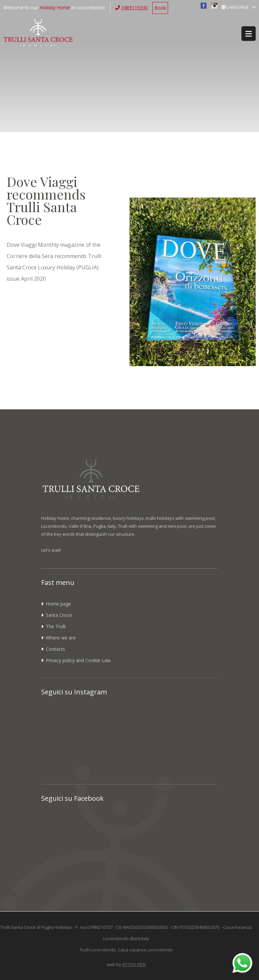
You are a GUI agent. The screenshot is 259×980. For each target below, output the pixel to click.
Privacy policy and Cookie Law (78, 660)
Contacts (55, 649)
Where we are (61, 638)
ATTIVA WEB (134, 964)
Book (160, 8)
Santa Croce (59, 615)
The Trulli (56, 626)
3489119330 (134, 7)
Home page (58, 604)
